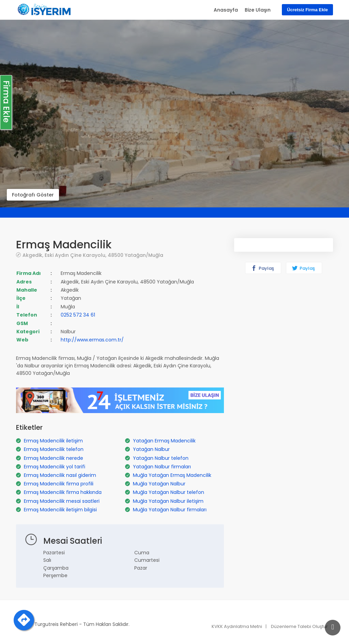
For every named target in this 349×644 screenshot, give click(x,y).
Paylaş (263, 268)
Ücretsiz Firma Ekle (307, 10)
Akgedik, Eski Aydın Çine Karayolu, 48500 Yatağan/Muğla (93, 255)
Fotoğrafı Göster (33, 195)
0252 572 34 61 (78, 315)
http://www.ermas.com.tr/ (92, 340)
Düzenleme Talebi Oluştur (299, 626)
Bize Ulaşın (258, 10)
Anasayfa (226, 10)
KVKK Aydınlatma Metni (237, 626)
